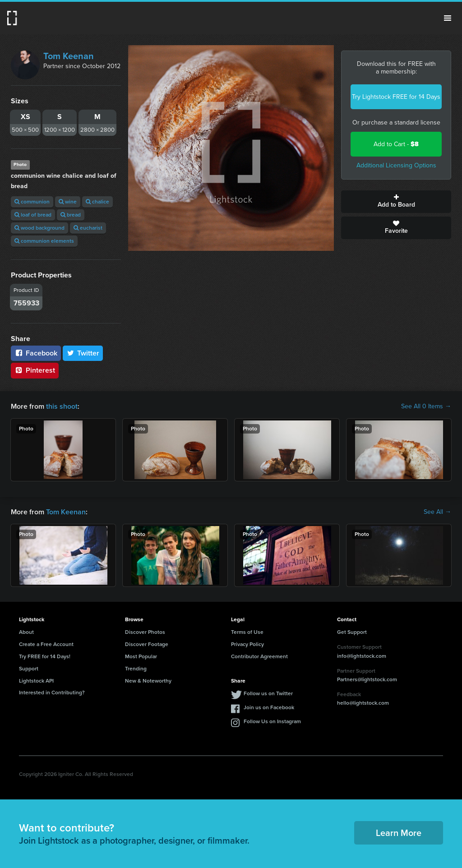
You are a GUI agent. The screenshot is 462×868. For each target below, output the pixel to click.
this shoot (62, 406)
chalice (97, 202)
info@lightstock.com (362, 656)
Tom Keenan (69, 56)
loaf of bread (33, 215)
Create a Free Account (46, 644)
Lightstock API (36, 681)
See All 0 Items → (426, 406)
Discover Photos (145, 632)
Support (29, 669)
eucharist (88, 228)
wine (68, 202)
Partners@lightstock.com (367, 679)
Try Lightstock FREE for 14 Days (396, 97)
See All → (437, 512)
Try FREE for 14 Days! (45, 656)
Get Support (352, 632)
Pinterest (35, 370)
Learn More (399, 833)
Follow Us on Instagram (272, 721)
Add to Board (396, 202)
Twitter (83, 353)
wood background (39, 228)
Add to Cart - (396, 144)
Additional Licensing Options (396, 165)
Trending (136, 669)
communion (32, 202)
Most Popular (141, 656)
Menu (448, 18)
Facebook (36, 353)
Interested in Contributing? (52, 693)
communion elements (44, 241)
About (26, 632)
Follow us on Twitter (268, 693)
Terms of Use (247, 632)
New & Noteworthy (148, 681)
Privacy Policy (247, 644)
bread (71, 215)
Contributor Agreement (259, 656)
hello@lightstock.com (363, 703)
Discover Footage (147, 644)
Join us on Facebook (269, 707)
